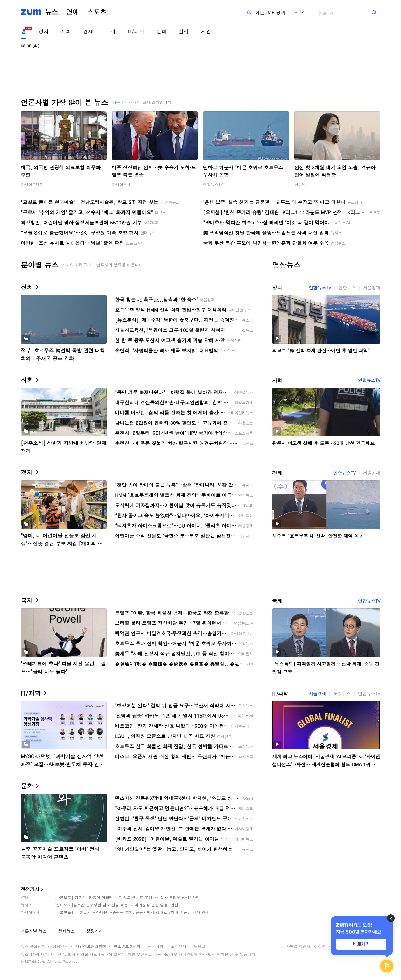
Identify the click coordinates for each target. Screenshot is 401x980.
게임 (206, 31)
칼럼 (184, 31)
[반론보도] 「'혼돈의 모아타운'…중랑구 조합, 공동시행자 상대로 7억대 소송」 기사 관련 (132, 912)
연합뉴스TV (213, 184)
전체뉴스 (67, 931)
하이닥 (300, 184)
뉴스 (52, 12)
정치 (44, 31)
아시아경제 (121, 184)
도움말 (200, 946)
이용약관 (60, 946)
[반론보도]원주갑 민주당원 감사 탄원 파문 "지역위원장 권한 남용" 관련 (116, 905)
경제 (88, 31)
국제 (110, 31)
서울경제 (372, 288)
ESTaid (30, 961)
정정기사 (30, 889)
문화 (161, 31)
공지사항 (156, 946)
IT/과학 (136, 31)
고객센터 (179, 946)
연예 (73, 12)
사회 (66, 31)
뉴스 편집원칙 (33, 946)
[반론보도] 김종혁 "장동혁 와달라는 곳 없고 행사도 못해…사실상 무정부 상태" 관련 (127, 897)
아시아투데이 (32, 184)
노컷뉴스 (342, 693)
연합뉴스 (347, 288)
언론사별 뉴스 (34, 931)
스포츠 (97, 12)
